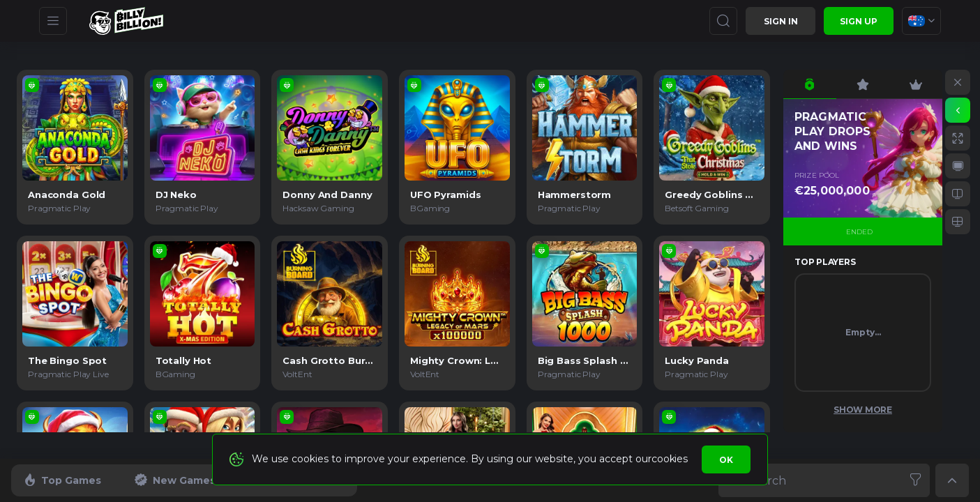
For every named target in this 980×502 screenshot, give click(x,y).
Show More (863, 410)
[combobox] (921, 21)
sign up (859, 21)
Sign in (781, 21)
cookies (669, 459)
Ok (726, 460)
